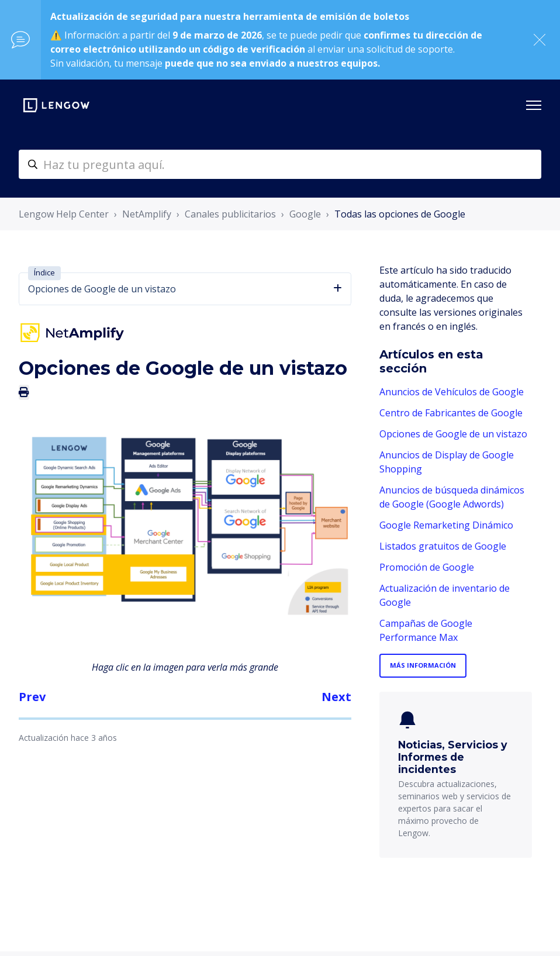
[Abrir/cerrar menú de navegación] (534, 105)
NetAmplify (147, 214)
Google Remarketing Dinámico (446, 525)
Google (305, 214)
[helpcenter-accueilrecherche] (280, 164)
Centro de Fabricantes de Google (451, 413)
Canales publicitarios (230, 214)
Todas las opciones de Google (400, 214)
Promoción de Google (427, 567)
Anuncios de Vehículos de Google (452, 392)
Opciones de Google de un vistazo (453, 434)
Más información (423, 665)
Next (336, 697)
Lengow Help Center (64, 214)
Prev (32, 697)
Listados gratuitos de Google (443, 546)
